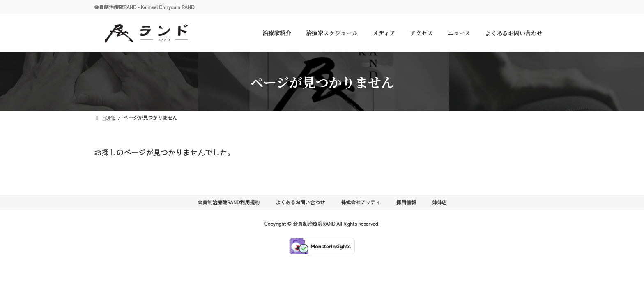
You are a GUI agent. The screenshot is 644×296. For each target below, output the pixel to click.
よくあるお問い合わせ (300, 202)
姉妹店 (439, 202)
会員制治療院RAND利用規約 (229, 202)
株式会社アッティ (361, 202)
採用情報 (406, 202)
